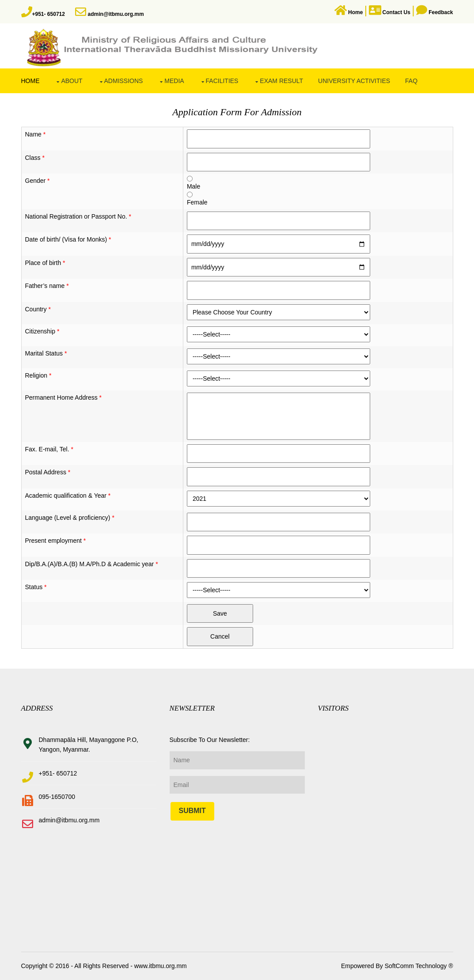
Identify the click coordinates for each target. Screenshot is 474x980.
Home (30, 81)
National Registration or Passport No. (78, 216)
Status (36, 587)
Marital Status (46, 353)
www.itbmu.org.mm (160, 966)
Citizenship (42, 331)
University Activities (354, 81)
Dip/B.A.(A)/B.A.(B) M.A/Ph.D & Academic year (92, 564)
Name (36, 134)
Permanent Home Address (64, 397)
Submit (192, 811)
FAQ (411, 81)
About (72, 81)
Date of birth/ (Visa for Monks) (68, 239)
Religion (38, 375)
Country (38, 309)
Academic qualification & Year (68, 496)
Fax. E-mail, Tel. (49, 449)
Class (35, 158)
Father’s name (47, 286)
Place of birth (45, 263)
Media (174, 81)
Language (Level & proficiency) (70, 518)
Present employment (56, 541)
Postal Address (48, 472)
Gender (38, 181)
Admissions (124, 81)
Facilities (222, 81)
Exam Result (281, 81)
